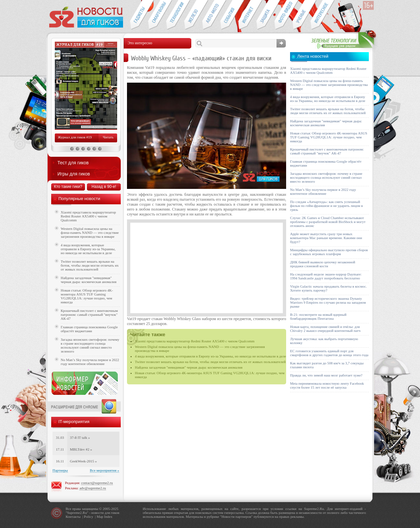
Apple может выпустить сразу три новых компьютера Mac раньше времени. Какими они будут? (326, 238)
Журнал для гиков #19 (75, 137)
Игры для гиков (74, 174)
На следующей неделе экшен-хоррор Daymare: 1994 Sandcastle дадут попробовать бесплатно (326, 276)
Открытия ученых (301, 15)
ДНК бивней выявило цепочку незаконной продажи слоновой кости (323, 264)
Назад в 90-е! (104, 187)
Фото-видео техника (283, 15)
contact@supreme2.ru (97, 483)
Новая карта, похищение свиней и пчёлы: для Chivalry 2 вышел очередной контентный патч (325, 329)
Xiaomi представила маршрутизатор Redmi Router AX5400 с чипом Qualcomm (195, 341)
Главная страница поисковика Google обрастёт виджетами (89, 329)
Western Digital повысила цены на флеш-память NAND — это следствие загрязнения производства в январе (90, 233)
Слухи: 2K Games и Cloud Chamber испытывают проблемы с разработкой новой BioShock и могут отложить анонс (328, 222)
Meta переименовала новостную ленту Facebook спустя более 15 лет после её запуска (327, 385)
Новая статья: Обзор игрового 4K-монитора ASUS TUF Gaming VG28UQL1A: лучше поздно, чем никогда (87, 296)
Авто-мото (211, 15)
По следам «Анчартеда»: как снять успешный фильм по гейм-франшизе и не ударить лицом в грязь (326, 206)
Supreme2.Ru (77, 513)
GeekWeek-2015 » (83, 461)
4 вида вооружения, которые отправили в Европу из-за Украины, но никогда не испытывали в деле (210, 356)
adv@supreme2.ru (93, 488)
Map (100, 517)
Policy (89, 517)
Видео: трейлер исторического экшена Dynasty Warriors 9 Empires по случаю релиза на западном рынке (328, 302)
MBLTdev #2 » (81, 449)
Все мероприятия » (105, 470)
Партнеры (60, 470)
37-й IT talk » (80, 437)
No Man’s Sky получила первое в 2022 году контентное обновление (90, 362)
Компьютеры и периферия (193, 15)
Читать (108, 137)
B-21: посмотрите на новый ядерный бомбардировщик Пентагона (318, 316)
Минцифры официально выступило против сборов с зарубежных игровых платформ (329, 252)
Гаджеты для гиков (139, 15)
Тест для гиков (73, 163)
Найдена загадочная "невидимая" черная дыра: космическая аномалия (189, 367)
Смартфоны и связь (157, 15)
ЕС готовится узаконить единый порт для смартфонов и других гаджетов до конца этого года (329, 353)
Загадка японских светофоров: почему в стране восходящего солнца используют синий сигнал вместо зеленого (90, 345)
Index (108, 517)
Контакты (73, 517)
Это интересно (323, 15)
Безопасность (265, 15)
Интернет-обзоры (247, 15)
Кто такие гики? (68, 187)
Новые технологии (175, 15)
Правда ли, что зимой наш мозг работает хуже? (326, 375)
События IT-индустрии (229, 15)
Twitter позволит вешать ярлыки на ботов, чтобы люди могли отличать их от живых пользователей (210, 362)
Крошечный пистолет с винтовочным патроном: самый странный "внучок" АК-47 (89, 315)
